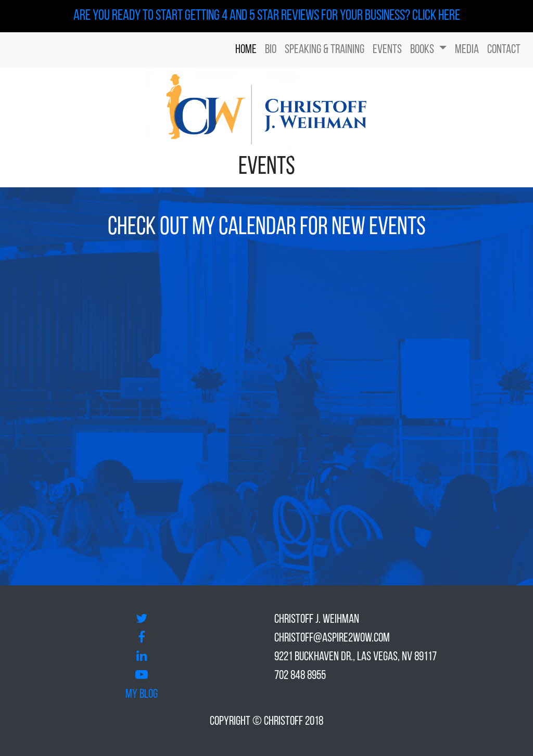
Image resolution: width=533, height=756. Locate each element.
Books (423, 50)
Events (387, 50)
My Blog (142, 695)
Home (246, 50)
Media (467, 50)
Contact (504, 50)
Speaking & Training (325, 50)
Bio (271, 50)
